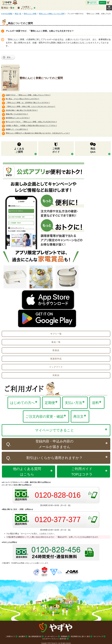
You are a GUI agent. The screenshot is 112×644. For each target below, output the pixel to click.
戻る (9, 57)
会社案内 (22, 636)
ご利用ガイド (10, 636)
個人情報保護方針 (35, 636)
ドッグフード (56, 367)
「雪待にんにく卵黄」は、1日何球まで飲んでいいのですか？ (28, 103)
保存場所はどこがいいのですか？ (18, 118)
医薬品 (56, 350)
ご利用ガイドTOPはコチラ (82, 472)
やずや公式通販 (7, 14)
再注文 (78, 416)
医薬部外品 (56, 359)
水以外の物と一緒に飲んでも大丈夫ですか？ (22, 110)
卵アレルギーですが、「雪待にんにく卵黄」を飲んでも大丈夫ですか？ (31, 122)
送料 (95, 403)
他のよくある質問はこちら (27, 472)
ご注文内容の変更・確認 (44, 416)
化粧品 (56, 375)
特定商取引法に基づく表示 (80, 636)
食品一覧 (56, 342)
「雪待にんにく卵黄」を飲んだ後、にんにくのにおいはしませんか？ (31, 106)
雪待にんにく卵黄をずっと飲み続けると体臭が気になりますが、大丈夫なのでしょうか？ (38, 133)
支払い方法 (73, 403)
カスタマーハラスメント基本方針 (54, 639)
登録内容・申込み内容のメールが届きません (55, 444)
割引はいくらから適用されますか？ (54, 458)
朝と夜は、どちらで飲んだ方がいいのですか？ (23, 99)
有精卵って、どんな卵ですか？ (17, 129)
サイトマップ (98, 636)
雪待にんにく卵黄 (30, 14)
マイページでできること (55, 430)
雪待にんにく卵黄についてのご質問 (52, 14)
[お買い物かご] (108, 3)
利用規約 (64, 636)
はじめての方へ (22, 403)
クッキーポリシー (51, 636)
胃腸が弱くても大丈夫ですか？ (17, 114)
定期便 (50, 403)
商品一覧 (18, 14)
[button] (109, 8)
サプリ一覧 (56, 334)
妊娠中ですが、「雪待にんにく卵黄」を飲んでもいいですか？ (28, 95)
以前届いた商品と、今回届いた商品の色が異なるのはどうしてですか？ (31, 125)
